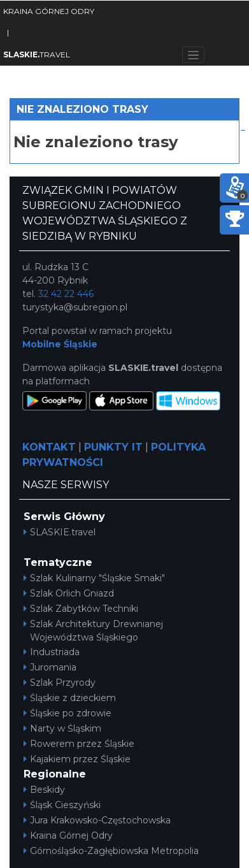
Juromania (50, 667)
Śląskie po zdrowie (68, 713)
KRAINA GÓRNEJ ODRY (49, 11)
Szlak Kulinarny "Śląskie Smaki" (94, 578)
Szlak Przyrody (60, 683)
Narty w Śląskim (62, 728)
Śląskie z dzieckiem (70, 698)
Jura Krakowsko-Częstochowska (97, 820)
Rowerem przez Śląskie (79, 744)
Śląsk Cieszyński (62, 805)
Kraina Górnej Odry (68, 835)
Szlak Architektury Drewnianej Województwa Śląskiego (93, 631)
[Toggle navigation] (193, 55)
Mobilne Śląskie (60, 344)
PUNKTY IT (113, 447)
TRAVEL (37, 54)
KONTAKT (49, 447)
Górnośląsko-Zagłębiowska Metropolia (111, 851)
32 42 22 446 (66, 294)
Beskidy (44, 790)
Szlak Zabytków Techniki (81, 609)
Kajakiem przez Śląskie (77, 759)
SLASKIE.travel (60, 532)
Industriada (52, 652)
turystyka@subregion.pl (75, 307)
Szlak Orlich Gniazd (69, 593)
